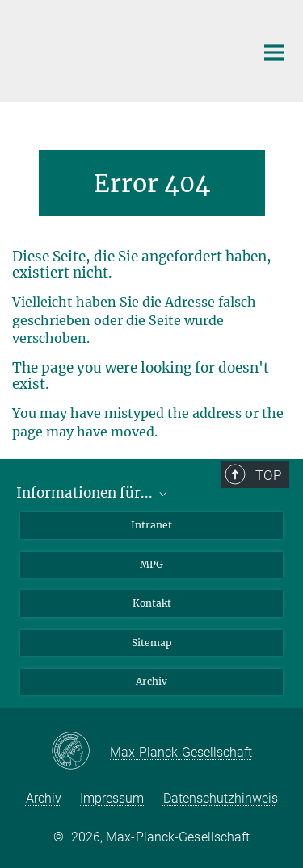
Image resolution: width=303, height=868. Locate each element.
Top (268, 475)
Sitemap (152, 643)
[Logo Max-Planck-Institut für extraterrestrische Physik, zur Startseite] (121, 49)
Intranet (151, 525)
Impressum (112, 798)
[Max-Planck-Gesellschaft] (80, 752)
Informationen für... (93, 493)
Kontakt (152, 603)
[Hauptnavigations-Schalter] (274, 52)
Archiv (151, 681)
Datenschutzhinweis (221, 798)
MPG (151, 564)
